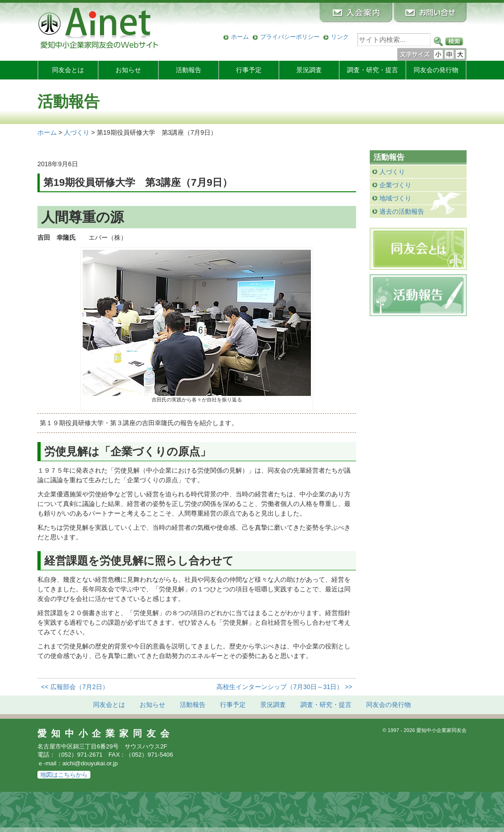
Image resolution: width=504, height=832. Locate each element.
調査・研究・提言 (373, 70)
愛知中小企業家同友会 (106, 733)
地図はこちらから (64, 775)
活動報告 (189, 70)
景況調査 (309, 70)
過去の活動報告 (402, 211)
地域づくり (395, 198)
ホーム (240, 37)
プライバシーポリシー (290, 37)
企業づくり (395, 185)
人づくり (392, 172)
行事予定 (249, 70)
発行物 (436, 70)
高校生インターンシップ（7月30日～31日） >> (284, 687)
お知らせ (128, 70)
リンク (340, 37)
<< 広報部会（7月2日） (75, 687)
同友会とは (68, 70)
